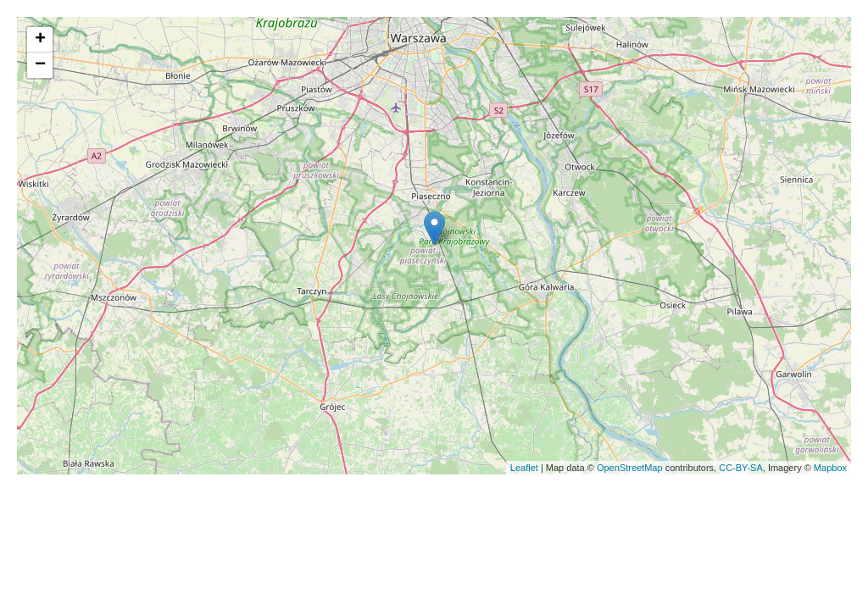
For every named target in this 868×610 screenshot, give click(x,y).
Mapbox (830, 468)
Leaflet (524, 468)
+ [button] (40, 40)
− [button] (40, 65)
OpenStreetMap (630, 468)
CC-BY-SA (741, 468)
